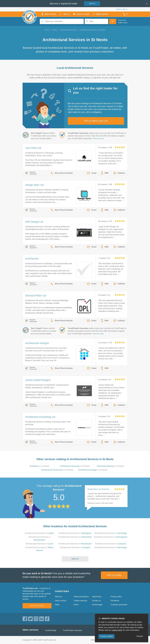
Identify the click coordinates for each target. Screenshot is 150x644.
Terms (76, 605)
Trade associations (81, 597)
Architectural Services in (39, 533)
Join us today (114, 575)
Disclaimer (115, 601)
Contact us (97, 601)
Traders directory (81, 601)
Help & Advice (61, 601)
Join (92, 3)
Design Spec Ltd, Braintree (98, 489)
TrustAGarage (51, 630)
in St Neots (39, 466)
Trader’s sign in (122, 9)
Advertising (97, 597)
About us (59, 597)
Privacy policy (116, 597)
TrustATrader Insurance (73, 630)
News (57, 605)
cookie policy (117, 630)
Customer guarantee (119, 605)
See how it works (37, 606)
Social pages (97, 605)
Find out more (98, 138)
